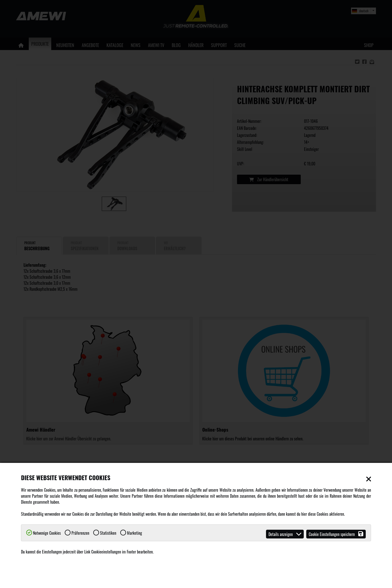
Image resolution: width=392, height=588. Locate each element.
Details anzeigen (285, 534)
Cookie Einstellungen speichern (336, 534)
